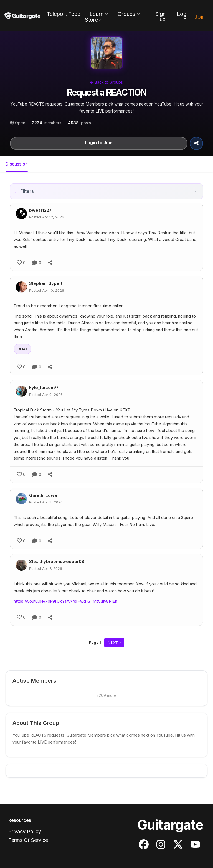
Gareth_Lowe (43, 495)
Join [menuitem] (200, 17)
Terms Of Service (28, 840)
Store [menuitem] (92, 20)
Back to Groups (106, 82)
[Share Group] (196, 143)
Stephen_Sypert (46, 283)
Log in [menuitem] (182, 17)
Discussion (17, 164)
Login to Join (99, 143)
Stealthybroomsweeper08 (57, 561)
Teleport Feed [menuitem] (64, 14)
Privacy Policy (25, 831)
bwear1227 (40, 210)
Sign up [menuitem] (160, 17)
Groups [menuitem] (126, 14)
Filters (27, 191)
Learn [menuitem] (97, 14)
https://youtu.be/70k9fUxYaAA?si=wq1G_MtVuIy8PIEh (65, 601)
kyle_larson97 (44, 387)
